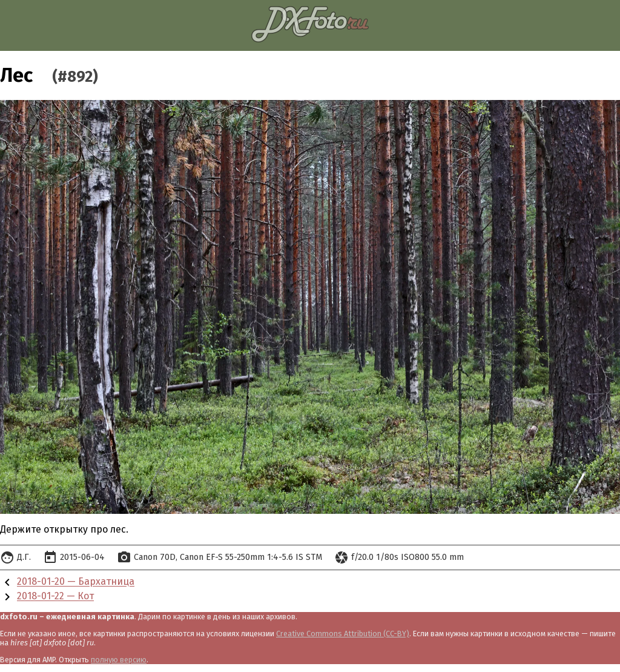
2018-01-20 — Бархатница (76, 582)
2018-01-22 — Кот (55, 597)
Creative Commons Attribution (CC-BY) (343, 634)
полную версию (119, 660)
